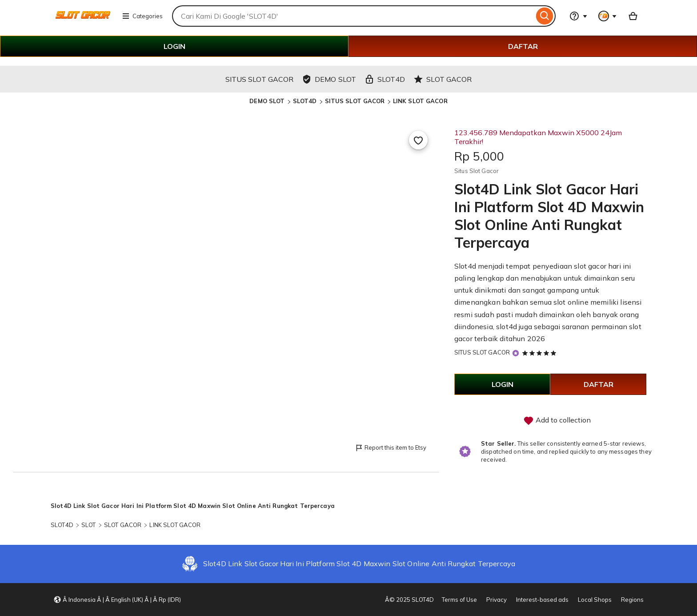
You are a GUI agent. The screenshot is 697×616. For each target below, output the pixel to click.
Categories (142, 16)
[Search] (545, 16)
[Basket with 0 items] (633, 16)
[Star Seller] (516, 353)
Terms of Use (459, 600)
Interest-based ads (542, 600)
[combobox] (353, 16)
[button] (117, 600)
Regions (632, 600)
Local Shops (595, 600)
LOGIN (174, 46)
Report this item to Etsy (391, 448)
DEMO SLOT (267, 101)
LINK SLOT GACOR (420, 101)
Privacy (497, 600)
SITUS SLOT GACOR (355, 101)
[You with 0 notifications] (608, 16)
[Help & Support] (578, 16)
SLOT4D (305, 101)
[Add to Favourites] (418, 140)
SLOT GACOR (123, 525)
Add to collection (557, 421)
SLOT (89, 525)
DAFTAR (523, 46)
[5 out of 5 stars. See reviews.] (541, 353)
